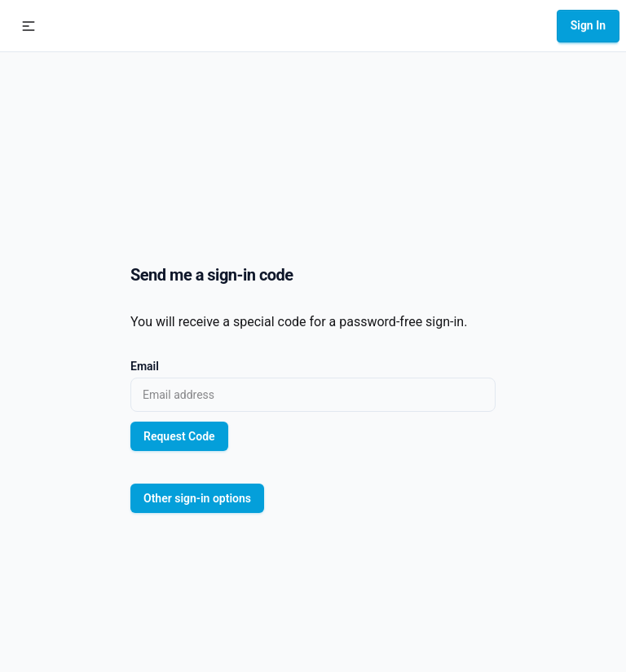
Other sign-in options (197, 498)
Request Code (179, 436)
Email (145, 366)
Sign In (588, 25)
